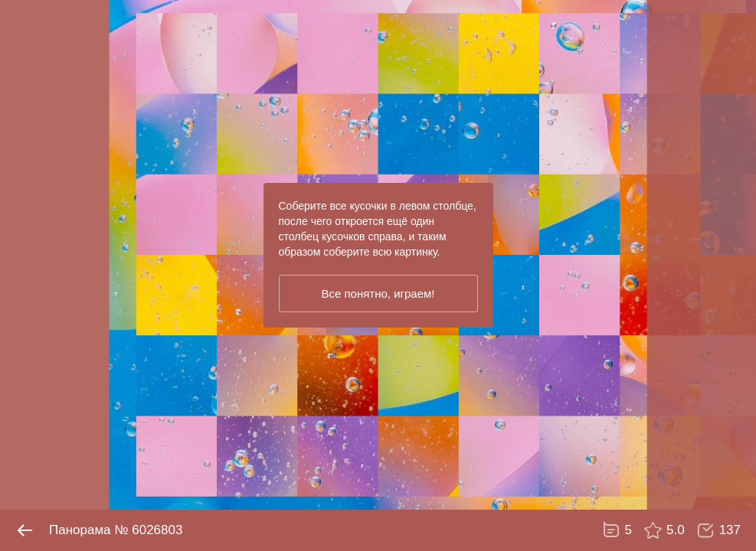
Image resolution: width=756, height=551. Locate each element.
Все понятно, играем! (378, 293)
